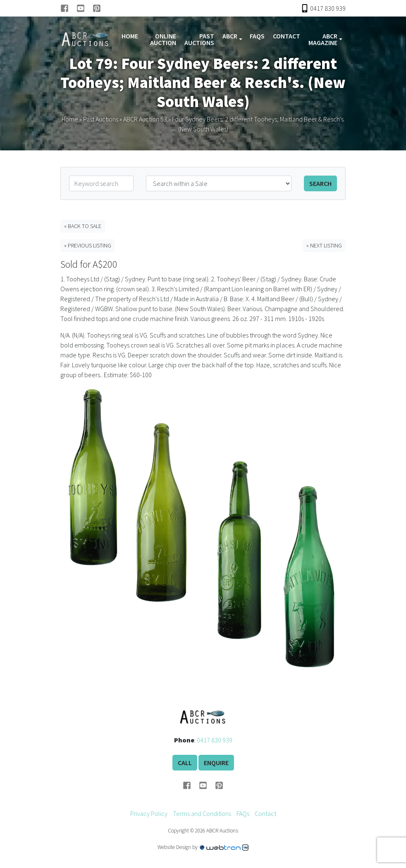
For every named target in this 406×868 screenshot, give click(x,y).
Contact (287, 36)
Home (130, 36)
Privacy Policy (149, 813)
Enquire (216, 763)
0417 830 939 (215, 740)
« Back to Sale (83, 226)
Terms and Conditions (202, 813)
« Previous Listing (88, 245)
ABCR (230, 36)
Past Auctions (199, 39)
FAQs (257, 36)
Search (320, 183)
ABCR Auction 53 (145, 119)
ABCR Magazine (323, 39)
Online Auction (163, 39)
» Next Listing (324, 245)
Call (185, 763)
